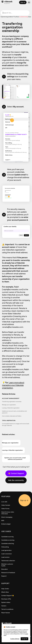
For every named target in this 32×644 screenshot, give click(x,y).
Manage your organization (9, 405)
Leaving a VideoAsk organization (11, 408)
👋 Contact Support (16, 473)
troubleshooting (23, 17)
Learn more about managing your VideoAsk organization (13, 385)
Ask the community (16, 480)
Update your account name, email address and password (14, 412)
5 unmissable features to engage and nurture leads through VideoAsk (16, 425)
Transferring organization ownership (12, 402)
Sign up (23, 2)
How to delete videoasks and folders (12, 416)
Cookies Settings (15, 639)
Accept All (24, 639)
